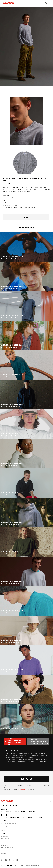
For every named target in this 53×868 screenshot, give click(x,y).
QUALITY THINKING (7, 847)
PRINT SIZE (5, 837)
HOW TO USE (5, 839)
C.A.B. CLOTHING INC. (8, 824)
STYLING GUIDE (6, 841)
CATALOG (4, 856)
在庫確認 (4, 854)
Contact (3, 830)
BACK (26, 217)
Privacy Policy (5, 828)
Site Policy (4, 826)
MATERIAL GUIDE (7, 843)
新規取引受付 (22, 789)
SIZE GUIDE (5, 845)
